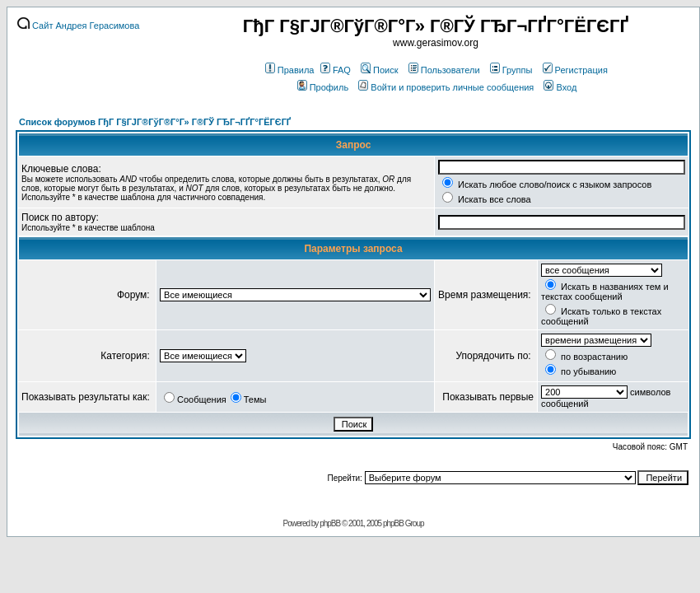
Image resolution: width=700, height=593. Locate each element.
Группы (511, 70)
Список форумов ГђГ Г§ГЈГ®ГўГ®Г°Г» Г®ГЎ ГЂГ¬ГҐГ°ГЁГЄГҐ (155, 122)
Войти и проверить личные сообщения (446, 87)
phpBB (330, 523)
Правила (290, 70)
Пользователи (444, 70)
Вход (560, 87)
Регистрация (575, 70)
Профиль (323, 87)
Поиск (379, 70)
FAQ (336, 70)
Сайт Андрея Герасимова (78, 26)
